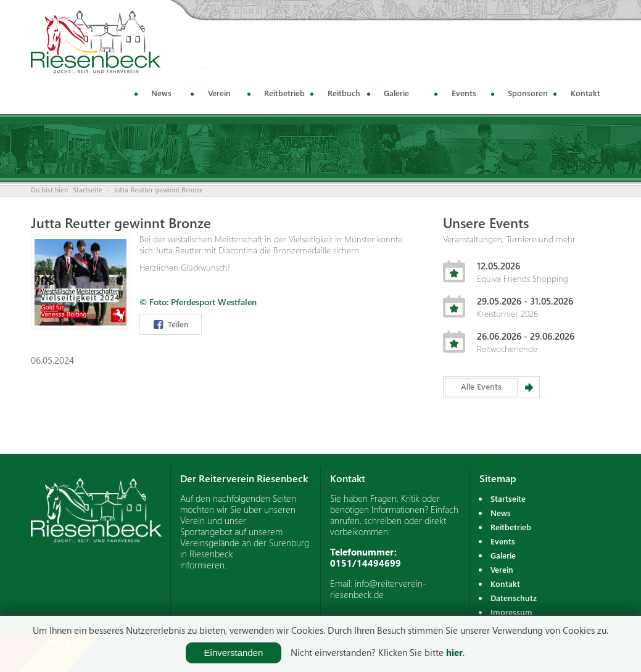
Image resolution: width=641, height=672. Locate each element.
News (161, 93)
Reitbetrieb (284, 93)
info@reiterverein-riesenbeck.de (378, 589)
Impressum (511, 612)
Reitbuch (344, 93)
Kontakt (585, 93)
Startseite (88, 190)
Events (464, 93)
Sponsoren (528, 93)
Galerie (396, 93)
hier (454, 652)
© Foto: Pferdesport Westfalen (198, 302)
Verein (219, 93)
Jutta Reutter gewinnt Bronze (158, 190)
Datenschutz (514, 598)
